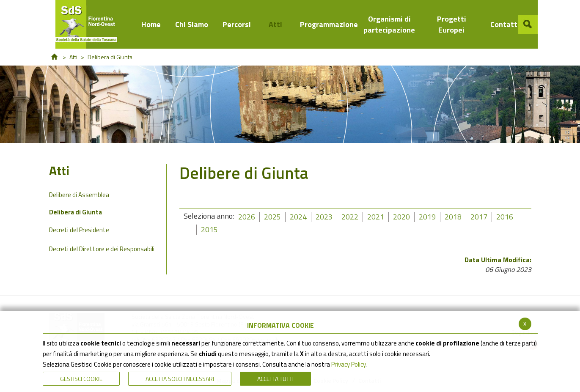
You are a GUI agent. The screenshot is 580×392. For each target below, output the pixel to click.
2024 (298, 217)
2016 (505, 217)
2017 (479, 217)
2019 (427, 217)
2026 (247, 217)
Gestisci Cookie (81, 379)
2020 (401, 217)
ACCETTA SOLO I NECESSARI (180, 379)
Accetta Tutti (275, 379)
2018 (453, 217)
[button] (528, 25)
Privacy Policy (348, 364)
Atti (73, 57)
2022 (350, 217)
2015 (209, 229)
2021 (376, 217)
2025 (272, 217)
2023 (324, 217)
